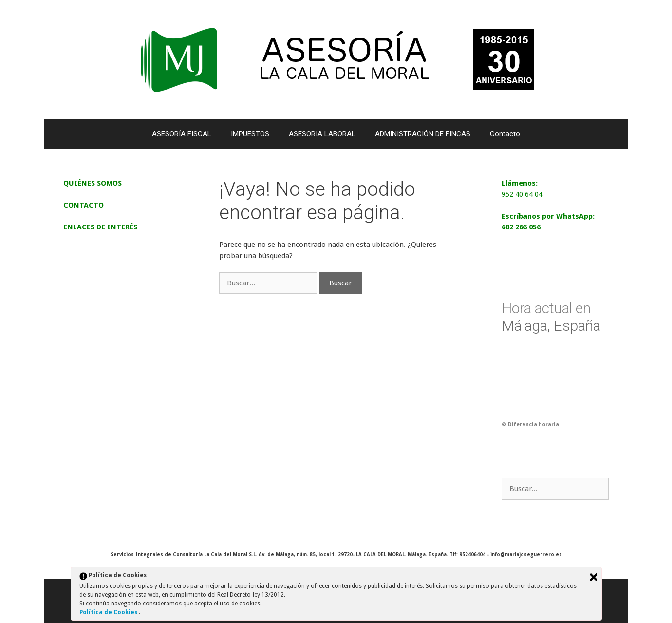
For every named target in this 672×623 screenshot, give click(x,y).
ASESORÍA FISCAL (182, 134)
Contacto (505, 134)
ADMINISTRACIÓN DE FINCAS (423, 134)
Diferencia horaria (533, 425)
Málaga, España (551, 317)
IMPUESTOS (250, 134)
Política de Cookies (109, 612)
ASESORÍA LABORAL (322, 134)
